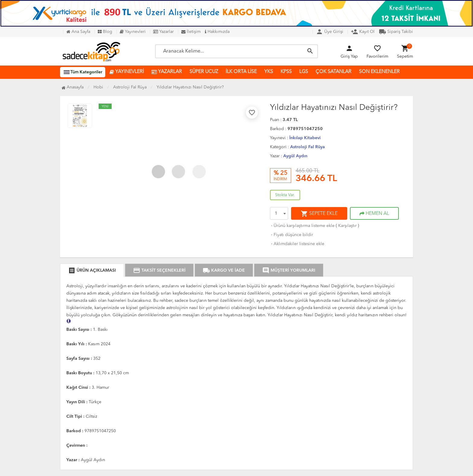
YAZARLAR (167, 72)
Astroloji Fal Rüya (308, 147)
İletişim (191, 32)
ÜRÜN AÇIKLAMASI (92, 270)
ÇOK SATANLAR (333, 72)
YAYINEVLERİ (127, 72)
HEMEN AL (374, 214)
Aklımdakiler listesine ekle (297, 244)
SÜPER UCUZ (204, 72)
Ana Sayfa (78, 32)
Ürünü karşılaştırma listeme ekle (302, 226)
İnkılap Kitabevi (305, 138)
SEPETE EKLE (319, 214)
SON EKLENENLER (379, 72)
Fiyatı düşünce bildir (292, 235)
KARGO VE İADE (224, 270)
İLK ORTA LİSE (241, 72)
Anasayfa (73, 87)
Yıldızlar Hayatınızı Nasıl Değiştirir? (190, 87)
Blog (105, 32)
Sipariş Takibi (396, 32)
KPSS (286, 72)
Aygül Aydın (295, 156)
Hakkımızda (217, 32)
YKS (269, 72)
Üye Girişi (330, 32)
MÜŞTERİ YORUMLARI (289, 270)
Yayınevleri (133, 32)
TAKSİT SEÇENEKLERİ (159, 270)
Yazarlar (163, 32)
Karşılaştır (347, 226)
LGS (304, 72)
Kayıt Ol (363, 32)
